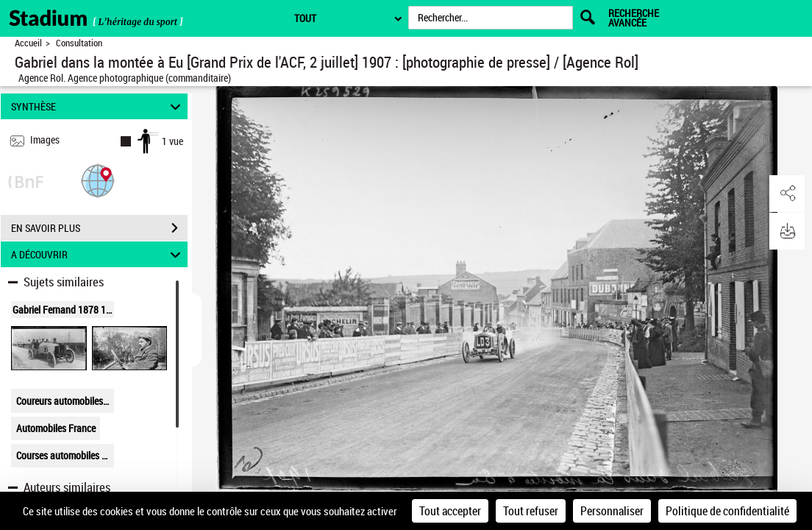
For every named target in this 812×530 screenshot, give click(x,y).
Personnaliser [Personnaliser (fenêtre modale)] (612, 511)
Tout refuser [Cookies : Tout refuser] (531, 511)
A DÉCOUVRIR (98, 254)
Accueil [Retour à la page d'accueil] (28, 43)
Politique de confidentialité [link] (727, 511)
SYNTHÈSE (98, 106)
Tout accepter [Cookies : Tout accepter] (450, 511)
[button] (98, 180)
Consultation (79, 43)
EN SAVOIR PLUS (99, 228)
